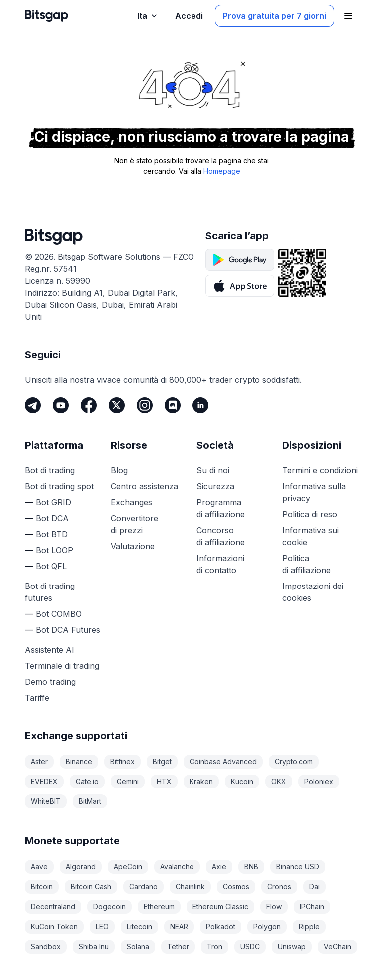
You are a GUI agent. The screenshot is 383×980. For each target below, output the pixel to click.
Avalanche (177, 867)
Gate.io (87, 781)
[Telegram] (33, 405)
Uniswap (292, 946)
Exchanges (131, 502)
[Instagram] (145, 405)
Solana (138, 946)
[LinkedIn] (200, 405)
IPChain (312, 906)
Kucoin (242, 781)
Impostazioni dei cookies (313, 592)
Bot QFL (51, 566)
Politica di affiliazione (306, 564)
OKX (279, 781)
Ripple (309, 926)
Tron (215, 946)
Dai (314, 886)
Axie (219, 867)
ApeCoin (128, 867)
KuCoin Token (54, 926)
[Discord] (173, 405)
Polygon (267, 926)
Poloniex (319, 781)
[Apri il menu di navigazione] (348, 16)
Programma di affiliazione (221, 508)
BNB (251, 867)
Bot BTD (52, 534)
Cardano (143, 886)
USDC (250, 946)
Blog (119, 470)
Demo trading (50, 682)
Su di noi (213, 470)
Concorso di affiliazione (221, 536)
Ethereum (159, 906)
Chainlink (190, 886)
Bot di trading (50, 470)
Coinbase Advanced (223, 761)
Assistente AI (50, 650)
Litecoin (139, 926)
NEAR (179, 926)
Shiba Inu (94, 946)
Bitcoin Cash (91, 886)
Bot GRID (54, 502)
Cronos (279, 886)
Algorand (81, 867)
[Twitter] (117, 405)
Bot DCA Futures (68, 630)
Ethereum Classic (220, 906)
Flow (274, 906)
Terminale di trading (62, 666)
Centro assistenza (144, 486)
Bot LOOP (55, 550)
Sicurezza (215, 486)
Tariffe (37, 698)
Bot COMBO (59, 614)
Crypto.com (294, 761)
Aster (39, 761)
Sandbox (46, 946)
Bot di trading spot (59, 486)
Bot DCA (52, 518)
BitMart (90, 801)
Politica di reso (310, 514)
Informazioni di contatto (220, 564)
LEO (102, 926)
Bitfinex (122, 761)
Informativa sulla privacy (314, 492)
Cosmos (236, 886)
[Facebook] (89, 405)
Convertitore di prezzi (134, 524)
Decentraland (53, 906)
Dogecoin (109, 906)
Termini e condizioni (320, 470)
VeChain (337, 946)
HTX (164, 781)
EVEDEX (44, 781)
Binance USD (298, 867)
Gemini (128, 781)
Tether (178, 946)
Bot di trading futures (50, 592)
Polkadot (221, 926)
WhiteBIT (46, 801)
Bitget (162, 761)
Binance (79, 761)
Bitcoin (42, 886)
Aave (39, 867)
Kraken (201, 781)
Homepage (222, 171)
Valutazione (133, 546)
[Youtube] (61, 405)
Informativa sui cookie (310, 536)
